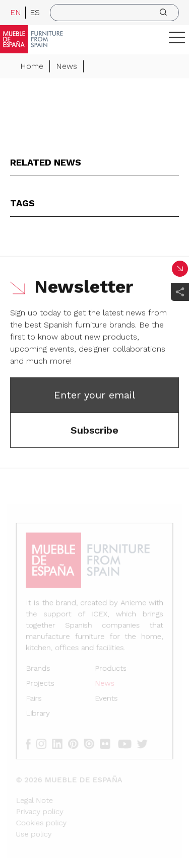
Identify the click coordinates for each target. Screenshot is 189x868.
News (67, 67)
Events (106, 699)
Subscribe (94, 431)
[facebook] (33, 743)
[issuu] (92, 743)
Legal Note (36, 797)
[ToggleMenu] (177, 37)
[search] (114, 13)
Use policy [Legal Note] (36, 831)
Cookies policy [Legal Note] (43, 819)
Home (32, 67)
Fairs (36, 699)
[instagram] (46, 743)
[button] (177, 37)
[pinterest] (76, 743)
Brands (40, 669)
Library (39, 713)
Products (110, 669)
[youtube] (127, 743)
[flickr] (108, 743)
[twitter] (144, 743)
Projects (42, 684)
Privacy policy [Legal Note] (41, 808)
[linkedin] (61, 743)
